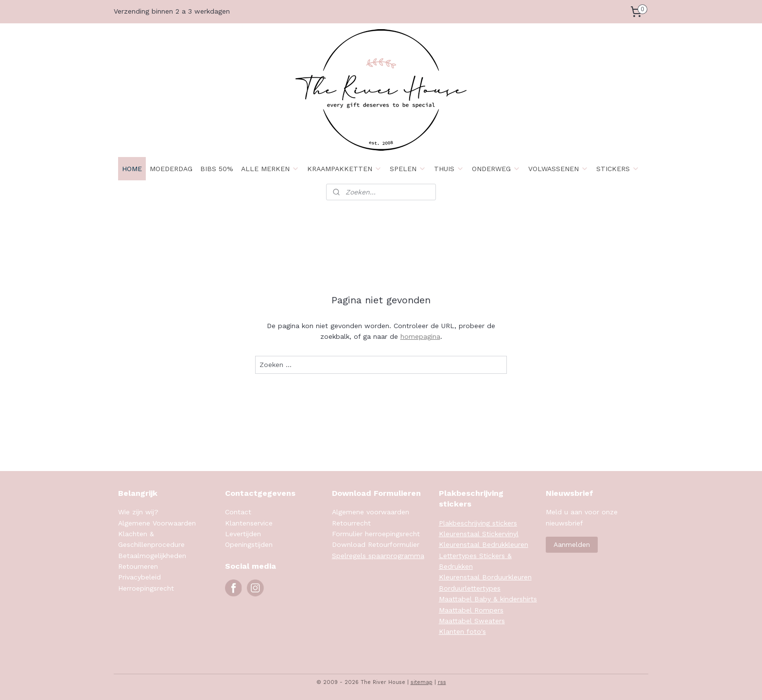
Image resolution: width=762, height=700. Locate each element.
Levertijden (243, 534)
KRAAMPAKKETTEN (345, 169)
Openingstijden (249, 544)
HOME (132, 169)
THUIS (449, 169)
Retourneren (138, 566)
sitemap (422, 682)
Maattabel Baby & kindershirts (488, 599)
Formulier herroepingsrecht (376, 534)
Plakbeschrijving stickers (478, 523)
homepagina (420, 336)
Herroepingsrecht (146, 588)
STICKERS (618, 169)
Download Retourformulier (376, 544)
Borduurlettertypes (470, 588)
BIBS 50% (217, 169)
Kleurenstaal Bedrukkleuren (484, 544)
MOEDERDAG (171, 169)
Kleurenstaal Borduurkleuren (485, 577)
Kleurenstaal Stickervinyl (479, 534)
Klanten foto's (462, 631)
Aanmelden (572, 544)
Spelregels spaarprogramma (378, 556)
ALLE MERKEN (270, 169)
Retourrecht (351, 523)
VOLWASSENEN (558, 169)
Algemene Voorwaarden (157, 523)
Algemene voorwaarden (371, 512)
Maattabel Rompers (471, 610)
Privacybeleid (139, 577)
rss (442, 682)
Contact (238, 512)
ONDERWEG (496, 169)
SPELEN (408, 169)
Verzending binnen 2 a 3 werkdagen (172, 11)
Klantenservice (249, 523)
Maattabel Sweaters (472, 621)
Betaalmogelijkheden (152, 556)
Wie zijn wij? (138, 512)
